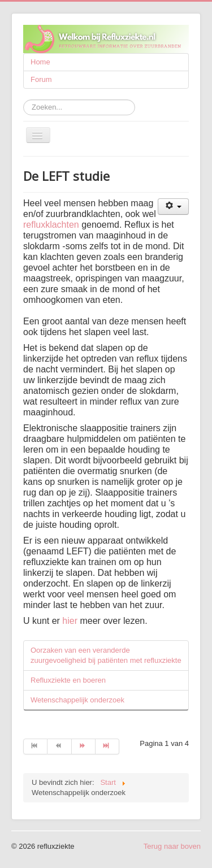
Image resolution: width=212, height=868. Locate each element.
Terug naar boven (172, 846)
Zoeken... (23, 100)
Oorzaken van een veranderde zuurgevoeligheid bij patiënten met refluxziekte (106, 655)
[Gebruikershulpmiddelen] (173, 207)
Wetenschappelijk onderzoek (77, 700)
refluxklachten (51, 225)
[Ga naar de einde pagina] (107, 747)
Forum (41, 79)
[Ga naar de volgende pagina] (84, 747)
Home (40, 62)
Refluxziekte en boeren (68, 680)
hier (70, 621)
